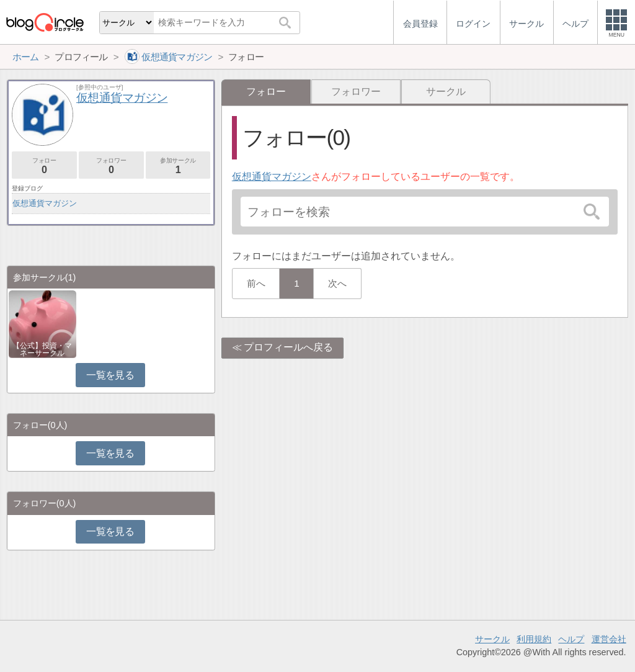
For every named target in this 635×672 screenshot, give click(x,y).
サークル (446, 92)
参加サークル (178, 166)
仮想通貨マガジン (272, 177)
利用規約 (534, 639)
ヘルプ (571, 639)
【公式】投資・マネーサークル (42, 349)
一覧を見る (110, 375)
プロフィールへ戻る (288, 347)
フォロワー (356, 92)
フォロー (44, 166)
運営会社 (609, 639)
